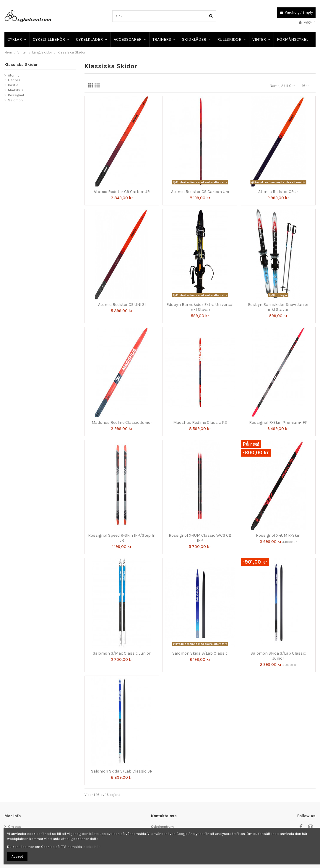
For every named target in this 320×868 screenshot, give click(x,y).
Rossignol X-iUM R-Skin (278, 535)
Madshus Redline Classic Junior (122, 422)
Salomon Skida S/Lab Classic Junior (278, 656)
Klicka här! (92, 847)
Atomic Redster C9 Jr (278, 192)
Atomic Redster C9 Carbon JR (122, 192)
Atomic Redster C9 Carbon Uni (200, 192)
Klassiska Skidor (21, 65)
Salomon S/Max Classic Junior (122, 653)
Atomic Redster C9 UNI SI (122, 305)
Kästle (13, 85)
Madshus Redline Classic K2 (200, 422)
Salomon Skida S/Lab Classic (200, 653)
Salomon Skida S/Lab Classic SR (122, 771)
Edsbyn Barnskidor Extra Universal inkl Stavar (200, 307)
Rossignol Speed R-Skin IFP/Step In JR (122, 538)
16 (305, 86)
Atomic (14, 75)
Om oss (14, 827)
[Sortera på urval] (282, 86)
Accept (17, 856)
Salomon (15, 100)
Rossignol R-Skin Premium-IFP (278, 422)
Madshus (16, 90)
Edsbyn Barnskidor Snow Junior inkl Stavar (278, 307)
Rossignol (16, 95)
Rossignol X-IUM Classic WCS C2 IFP (200, 538)
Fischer (14, 80)
